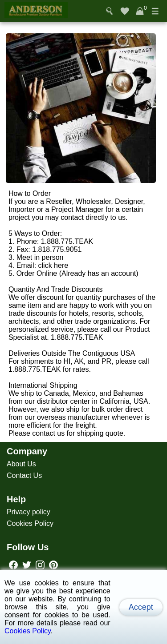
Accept (141, 607)
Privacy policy (29, 512)
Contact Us (24, 475)
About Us (21, 464)
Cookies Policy (30, 523)
